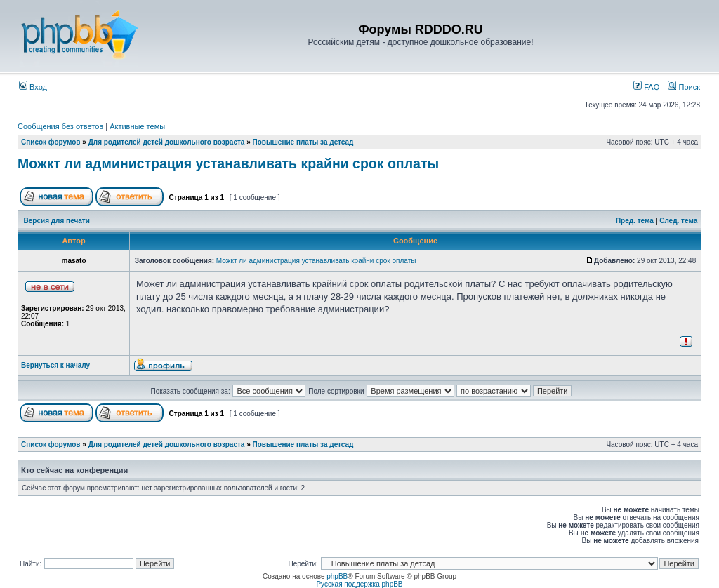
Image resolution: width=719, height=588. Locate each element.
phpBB (337, 576)
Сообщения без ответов (60, 126)
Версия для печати (57, 221)
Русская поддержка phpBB (359, 584)
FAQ (646, 87)
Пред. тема (635, 221)
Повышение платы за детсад (303, 142)
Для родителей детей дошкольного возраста (167, 142)
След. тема (678, 221)
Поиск (684, 87)
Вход (33, 87)
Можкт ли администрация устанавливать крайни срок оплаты (228, 163)
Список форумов (51, 142)
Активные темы (137, 126)
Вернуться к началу (55, 365)
